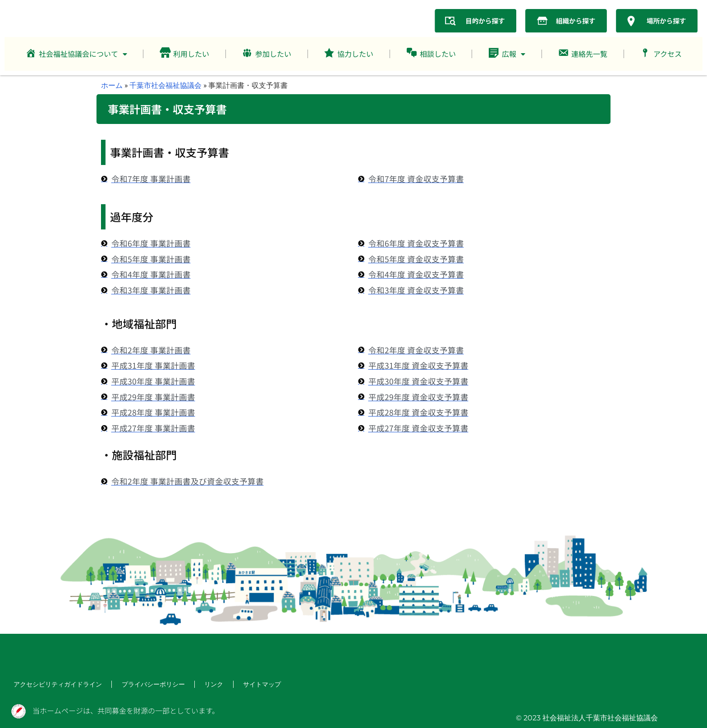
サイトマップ (238, 685)
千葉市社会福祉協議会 (165, 85)
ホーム (112, 85)
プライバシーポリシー (137, 685)
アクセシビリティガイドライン (51, 685)
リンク (193, 685)
